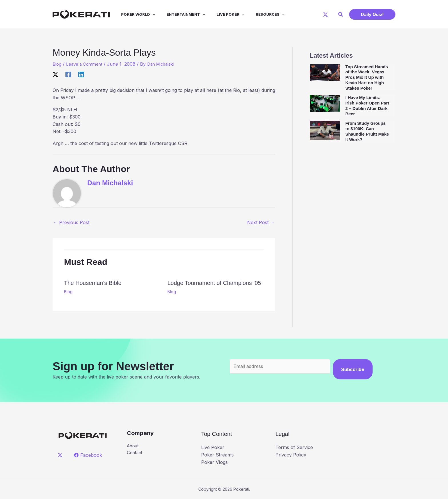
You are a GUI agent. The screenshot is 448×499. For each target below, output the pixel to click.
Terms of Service (294, 447)
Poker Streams (217, 455)
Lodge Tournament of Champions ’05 (214, 283)
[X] (325, 15)
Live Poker (220, 14)
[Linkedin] (81, 74)
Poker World (132, 14)
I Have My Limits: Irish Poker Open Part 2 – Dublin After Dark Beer (367, 105)
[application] (147, 14)
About (134, 446)
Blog (57, 64)
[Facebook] (68, 74)
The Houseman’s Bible (93, 283)
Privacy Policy (291, 455)
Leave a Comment (86, 64)
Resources (258, 14)
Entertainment (178, 14)
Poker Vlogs (214, 462)
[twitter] (61, 455)
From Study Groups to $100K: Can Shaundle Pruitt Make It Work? (367, 131)
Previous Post (71, 222)
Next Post (261, 222)
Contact (135, 453)
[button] (341, 14)
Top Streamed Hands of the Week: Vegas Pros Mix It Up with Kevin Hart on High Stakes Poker (367, 77)
